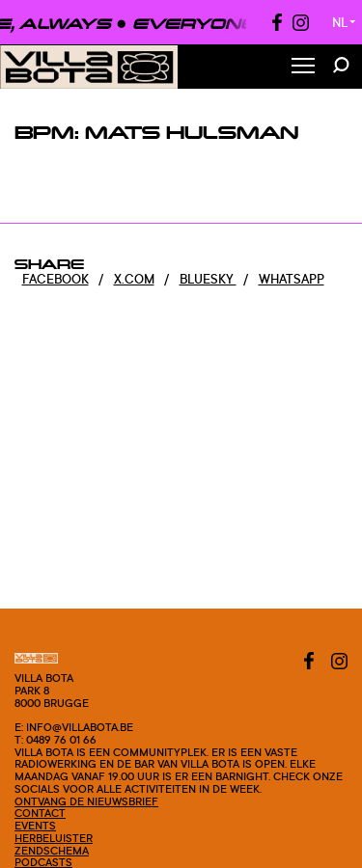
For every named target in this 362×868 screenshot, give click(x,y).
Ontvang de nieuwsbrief (86, 801)
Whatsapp (292, 279)
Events (35, 826)
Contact (40, 813)
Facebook (56, 279)
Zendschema (52, 851)
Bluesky (208, 279)
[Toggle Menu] (303, 67)
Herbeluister (54, 838)
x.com (134, 279)
